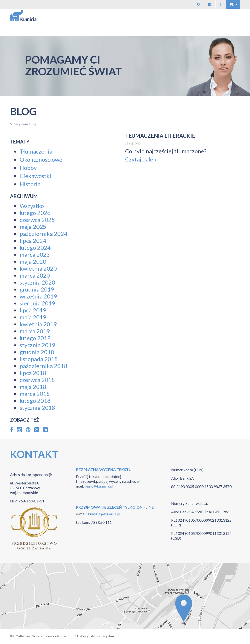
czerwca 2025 (37, 220)
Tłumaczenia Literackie (160, 136)
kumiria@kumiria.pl (104, 514)
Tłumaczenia (36, 151)
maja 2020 (33, 261)
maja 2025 (33, 227)
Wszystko (32, 206)
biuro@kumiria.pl (99, 486)
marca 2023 (35, 254)
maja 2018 (33, 387)
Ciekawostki (35, 176)
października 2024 (44, 234)
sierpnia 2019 (37, 303)
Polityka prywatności (87, 636)
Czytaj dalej (140, 159)
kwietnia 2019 (38, 324)
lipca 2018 (33, 373)
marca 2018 (35, 394)
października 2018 (44, 366)
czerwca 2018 (37, 380)
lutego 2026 (35, 213)
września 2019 (38, 296)
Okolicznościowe (41, 159)
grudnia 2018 (37, 352)
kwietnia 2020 (38, 268)
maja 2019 (33, 317)
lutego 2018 (35, 401)
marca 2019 (35, 331)
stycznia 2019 (37, 345)
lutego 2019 (35, 338)
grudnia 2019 (37, 289)
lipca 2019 (33, 310)
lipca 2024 (33, 241)
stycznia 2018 (37, 408)
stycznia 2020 (37, 282)
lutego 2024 (35, 247)
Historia (30, 184)
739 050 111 (101, 522)
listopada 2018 (39, 359)
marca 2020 (35, 275)
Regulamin (109, 636)
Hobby (28, 168)
